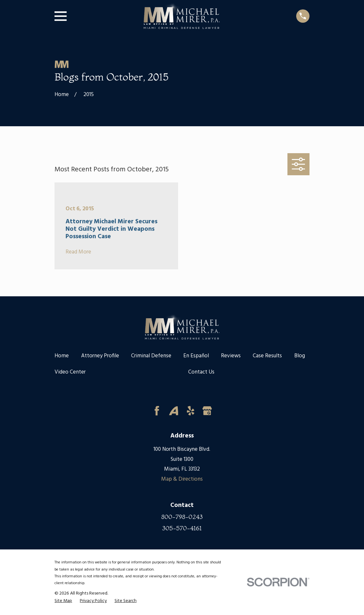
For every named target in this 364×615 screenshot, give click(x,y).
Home (62, 356)
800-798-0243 (182, 517)
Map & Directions (182, 479)
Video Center (70, 372)
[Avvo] (174, 411)
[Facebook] (157, 411)
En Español (196, 356)
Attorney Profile (100, 356)
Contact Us (201, 372)
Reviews (231, 356)
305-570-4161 (182, 528)
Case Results (267, 356)
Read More (78, 252)
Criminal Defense (151, 356)
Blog (300, 356)
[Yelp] (191, 411)
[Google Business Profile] (207, 411)
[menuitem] (63, 601)
